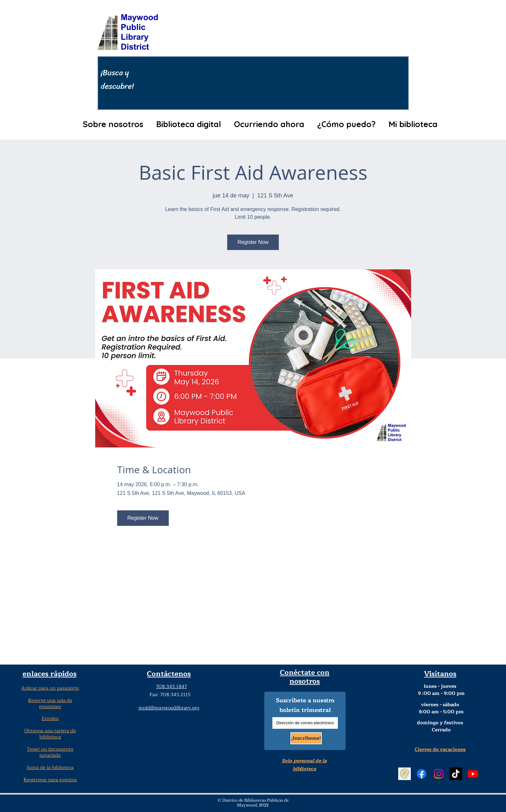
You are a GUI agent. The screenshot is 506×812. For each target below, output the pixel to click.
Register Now (253, 242)
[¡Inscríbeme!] (306, 738)
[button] (113, 124)
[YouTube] (473, 774)
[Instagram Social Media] (439, 774)
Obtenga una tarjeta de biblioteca (50, 734)
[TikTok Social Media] (456, 774)
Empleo (50, 719)
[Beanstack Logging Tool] (405, 774)
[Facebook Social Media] (422, 774)
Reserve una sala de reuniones (50, 704)
